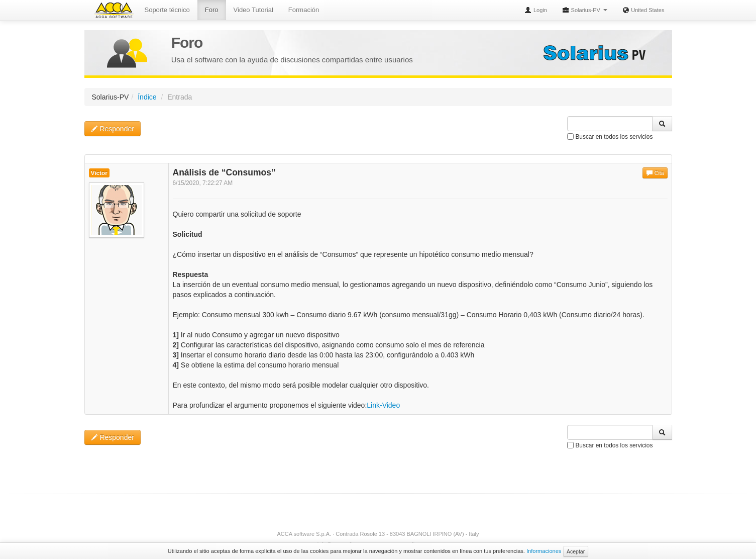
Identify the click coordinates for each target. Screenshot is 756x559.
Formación (304, 10)
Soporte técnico (167, 10)
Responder (113, 129)
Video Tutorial (253, 10)
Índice (147, 97)
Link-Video (383, 405)
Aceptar (576, 551)
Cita (655, 173)
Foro (212, 10)
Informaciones (544, 551)
